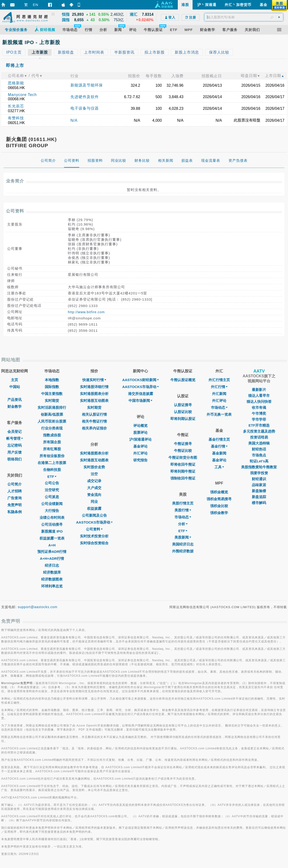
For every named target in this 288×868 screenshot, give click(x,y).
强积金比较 (219, 506)
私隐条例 (15, 512)
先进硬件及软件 (85, 97)
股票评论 (140, 432)
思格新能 (16, 83)
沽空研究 (52, 490)
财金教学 (15, 406)
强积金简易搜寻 (219, 499)
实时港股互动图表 (94, 401)
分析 (183, 524)
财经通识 (259, 479)
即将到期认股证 (183, 419)
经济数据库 (52, 572)
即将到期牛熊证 (183, 471)
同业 (94, 502)
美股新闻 (183, 537)
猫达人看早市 (259, 396)
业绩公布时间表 (52, 517)
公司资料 (94, 529)
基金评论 (140, 446)
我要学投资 (259, 473)
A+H (52, 545)
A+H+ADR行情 (52, 558)
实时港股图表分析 (94, 394)
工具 (219, 467)
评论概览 (140, 426)
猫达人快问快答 (259, 401)
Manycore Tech (22, 95)
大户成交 (94, 488)
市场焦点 (259, 455)
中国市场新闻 (140, 401)
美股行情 (183, 510)
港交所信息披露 (141, 394)
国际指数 (52, 387)
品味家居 (259, 485)
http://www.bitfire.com (86, 312)
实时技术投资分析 (94, 536)
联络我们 (15, 459)
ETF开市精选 (259, 425)
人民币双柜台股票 (52, 421)
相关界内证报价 (94, 428)
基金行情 (219, 446)
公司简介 (15, 484)
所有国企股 (52, 442)
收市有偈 (259, 407)
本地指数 (52, 380)
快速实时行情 (94, 380)
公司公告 (52, 483)
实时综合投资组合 (94, 543)
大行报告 (52, 511)
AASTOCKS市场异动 (94, 522)
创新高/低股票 (52, 414)
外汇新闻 (219, 394)
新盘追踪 (259, 497)
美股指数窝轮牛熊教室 (259, 467)
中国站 (15, 387)
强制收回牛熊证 (183, 478)
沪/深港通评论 (140, 439)
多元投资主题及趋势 (259, 431)
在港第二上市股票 (52, 463)
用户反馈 (15, 452)
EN (36, 5)
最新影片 (259, 390)
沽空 (94, 474)
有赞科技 (16, 118)
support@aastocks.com (38, 607)
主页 (15, 380)
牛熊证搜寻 (183, 444)
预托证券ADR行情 (52, 552)
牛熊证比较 (183, 451)
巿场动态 (219, 407)
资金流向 (94, 495)
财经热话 (259, 449)
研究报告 (140, 460)
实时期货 (52, 401)
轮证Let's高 (259, 461)
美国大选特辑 (259, 443)
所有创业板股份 (52, 456)
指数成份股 (52, 435)
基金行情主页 (219, 439)
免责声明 (15, 505)
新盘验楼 (259, 491)
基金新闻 (219, 453)
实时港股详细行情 (94, 387)
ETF (52, 477)
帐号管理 (15, 438)
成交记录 (94, 481)
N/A (74, 120)
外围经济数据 (183, 551)
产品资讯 (15, 400)
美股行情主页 (183, 503)
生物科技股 (52, 470)
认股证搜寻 (183, 405)
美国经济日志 (183, 544)
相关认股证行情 (94, 414)
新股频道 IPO (52, 531)
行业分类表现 (52, 428)
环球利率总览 (52, 586)
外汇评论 (140, 453)
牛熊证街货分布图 (183, 457)
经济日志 (52, 565)
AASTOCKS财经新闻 (140, 380)
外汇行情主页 (219, 380)
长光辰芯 (16, 106)
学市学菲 (259, 419)
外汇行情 (219, 387)
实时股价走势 (94, 467)
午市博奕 (259, 413)
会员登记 (15, 431)
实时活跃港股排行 (52, 407)
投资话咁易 (259, 437)
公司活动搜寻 (52, 524)
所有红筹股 (52, 449)
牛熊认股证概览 (183, 380)
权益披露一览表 (52, 538)
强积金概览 (219, 492)
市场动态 (183, 517)
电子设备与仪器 (85, 108)
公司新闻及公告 (94, 515)
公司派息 (52, 497)
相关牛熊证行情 (94, 421)
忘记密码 (15, 445)
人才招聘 (15, 491)
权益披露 (94, 508)
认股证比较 (183, 412)
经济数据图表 (52, 579)
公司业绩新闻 (52, 504)
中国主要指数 (52, 394)
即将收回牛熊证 (183, 464)
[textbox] (244, 17)
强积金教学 (219, 513)
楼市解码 (259, 503)
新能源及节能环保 (87, 85)
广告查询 (15, 498)
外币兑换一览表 (219, 414)
